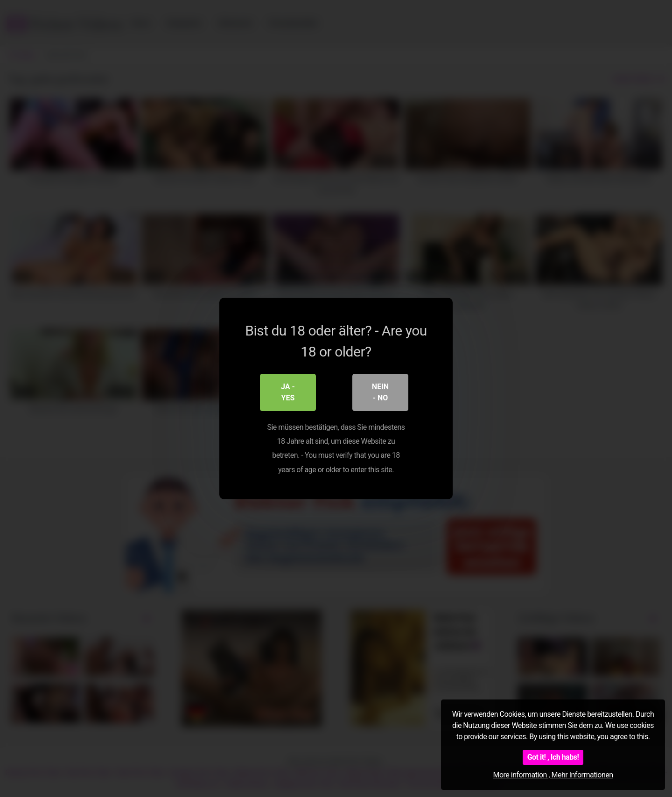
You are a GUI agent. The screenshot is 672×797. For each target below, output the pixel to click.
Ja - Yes (288, 392)
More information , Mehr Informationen (553, 775)
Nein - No (380, 392)
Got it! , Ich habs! (553, 757)
